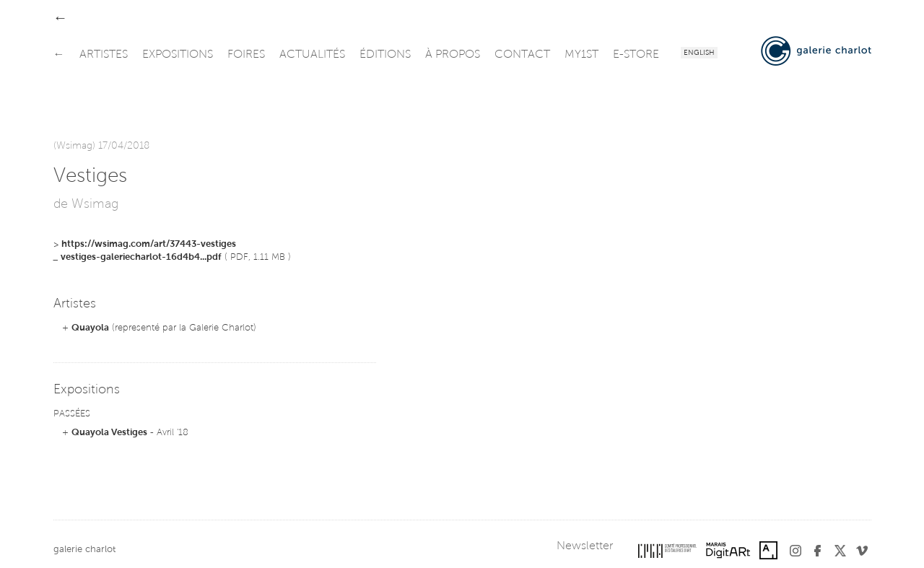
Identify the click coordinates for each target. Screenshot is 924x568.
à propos (453, 55)
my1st (581, 55)
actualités (312, 55)
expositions (178, 55)
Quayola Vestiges (109, 433)
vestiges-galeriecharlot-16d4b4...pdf (141, 257)
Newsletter (585, 546)
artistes (104, 55)
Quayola (90, 328)
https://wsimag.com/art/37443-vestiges (149, 244)
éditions (385, 55)
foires (246, 55)
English (699, 53)
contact (522, 55)
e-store (636, 55)
